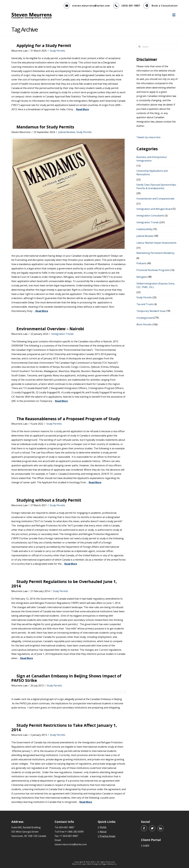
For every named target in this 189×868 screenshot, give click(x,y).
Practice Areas (107, 836)
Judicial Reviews (67, 132)
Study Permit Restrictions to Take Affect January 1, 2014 (64, 727)
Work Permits (144, 324)
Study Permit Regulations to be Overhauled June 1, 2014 (64, 584)
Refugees (142, 277)
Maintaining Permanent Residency (155, 253)
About (102, 832)
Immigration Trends (62, 334)
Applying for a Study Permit (44, 45)
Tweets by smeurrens (148, 137)
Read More (83, 109)
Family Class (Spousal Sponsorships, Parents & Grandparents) (156, 186)
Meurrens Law (79, 864)
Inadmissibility (144, 229)
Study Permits (57, 51)
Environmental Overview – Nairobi (50, 329)
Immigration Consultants (150, 216)
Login (145, 845)
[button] (174, 15)
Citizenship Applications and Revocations (152, 173)
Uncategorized (145, 318)
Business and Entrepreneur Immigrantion (152, 159)
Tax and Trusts (145, 304)
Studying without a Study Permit (49, 500)
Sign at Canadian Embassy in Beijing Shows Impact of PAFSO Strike (66, 678)
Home (102, 827)
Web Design (93, 864)
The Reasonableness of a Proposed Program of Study (68, 419)
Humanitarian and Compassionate (155, 199)
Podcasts (141, 263)
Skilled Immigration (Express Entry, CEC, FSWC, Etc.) (156, 285)
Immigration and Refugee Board (154, 209)
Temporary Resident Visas (151, 311)
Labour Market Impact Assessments (156, 243)
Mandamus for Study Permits (45, 127)
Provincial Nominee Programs (153, 270)
